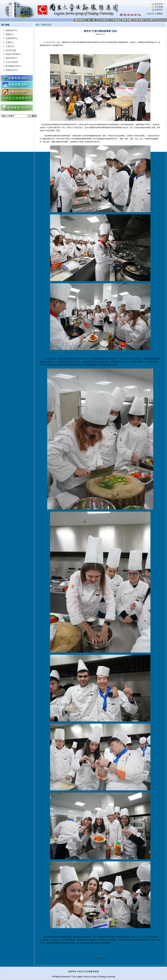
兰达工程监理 (12, 62)
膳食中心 (10, 34)
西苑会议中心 (12, 70)
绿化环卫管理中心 (13, 54)
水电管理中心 (12, 38)
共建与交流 (46, 25)
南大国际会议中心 (13, 66)
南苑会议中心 (12, 30)
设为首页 (157, 4)
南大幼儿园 (11, 50)
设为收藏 (157, 7)
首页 (37, 25)
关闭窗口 (100, 958)
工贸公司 (10, 46)
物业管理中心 (12, 58)
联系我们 (157, 10)
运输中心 (10, 42)
